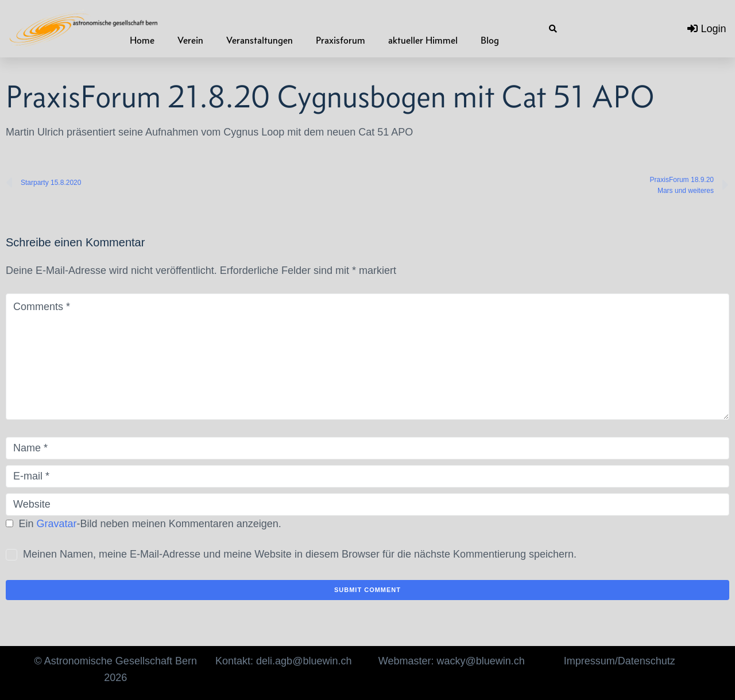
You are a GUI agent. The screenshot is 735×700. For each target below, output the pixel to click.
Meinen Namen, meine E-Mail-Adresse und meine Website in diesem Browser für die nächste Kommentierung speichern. (300, 554)
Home (142, 40)
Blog (490, 40)
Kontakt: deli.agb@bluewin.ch (283, 661)
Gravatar (57, 524)
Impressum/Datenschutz (620, 661)
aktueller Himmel (423, 40)
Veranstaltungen (260, 40)
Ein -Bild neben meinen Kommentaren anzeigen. (150, 524)
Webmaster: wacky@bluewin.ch (452, 661)
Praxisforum (341, 40)
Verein (190, 40)
